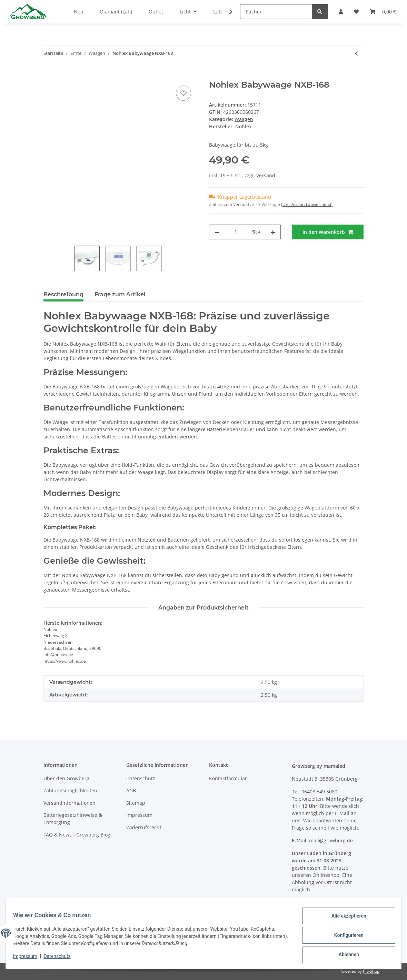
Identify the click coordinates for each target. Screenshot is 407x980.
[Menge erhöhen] (273, 232)
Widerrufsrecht (144, 827)
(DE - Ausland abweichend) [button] (307, 204)
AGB (131, 790)
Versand (266, 175)
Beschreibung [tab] (63, 294)
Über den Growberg (66, 778)
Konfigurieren (345, 938)
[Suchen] (276, 12)
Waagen (244, 119)
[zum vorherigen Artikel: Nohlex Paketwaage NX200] (356, 53)
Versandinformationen (70, 803)
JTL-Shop (371, 971)
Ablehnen (345, 956)
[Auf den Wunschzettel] (183, 93)
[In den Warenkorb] (49, 76)
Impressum (139, 815)
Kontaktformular (228, 778)
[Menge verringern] (217, 232)
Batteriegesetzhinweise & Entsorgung (73, 819)
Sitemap (136, 803)
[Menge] (236, 232)
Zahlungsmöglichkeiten (70, 790)
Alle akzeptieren (345, 920)
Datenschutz (141, 778)
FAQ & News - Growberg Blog (77, 835)
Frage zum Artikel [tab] (120, 294)
